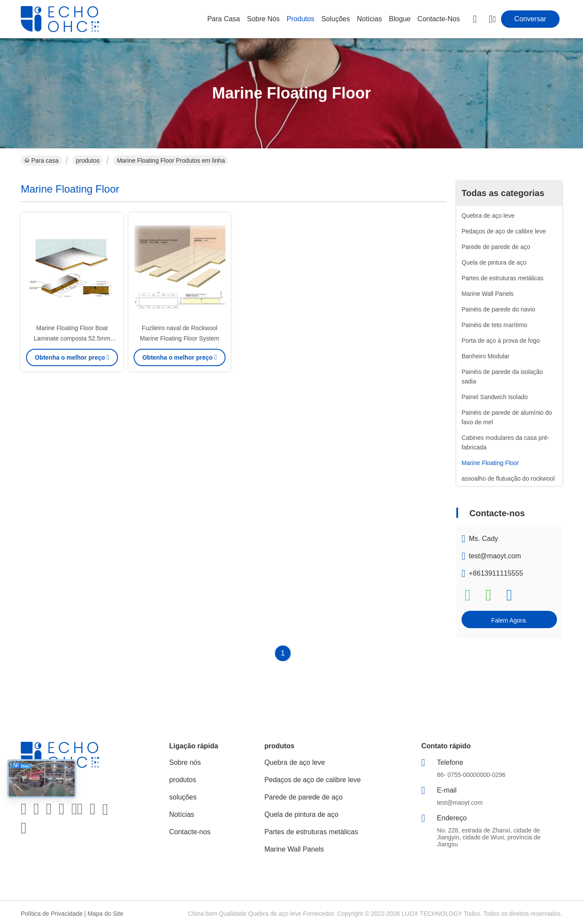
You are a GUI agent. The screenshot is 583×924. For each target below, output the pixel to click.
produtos (301, 19)
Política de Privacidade (52, 914)
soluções (336, 19)
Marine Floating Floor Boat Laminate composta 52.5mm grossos (72, 338)
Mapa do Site (106, 914)
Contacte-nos (439, 19)
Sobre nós (263, 19)
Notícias (370, 19)
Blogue (400, 19)
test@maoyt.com (495, 556)
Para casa (224, 19)
